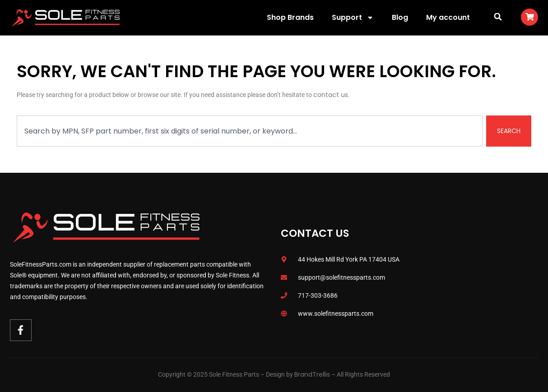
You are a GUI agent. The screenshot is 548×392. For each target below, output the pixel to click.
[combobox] (250, 131)
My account (448, 17)
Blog (400, 17)
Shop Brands (290, 17)
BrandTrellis (312, 374)
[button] (498, 16)
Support (353, 18)
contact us (331, 95)
